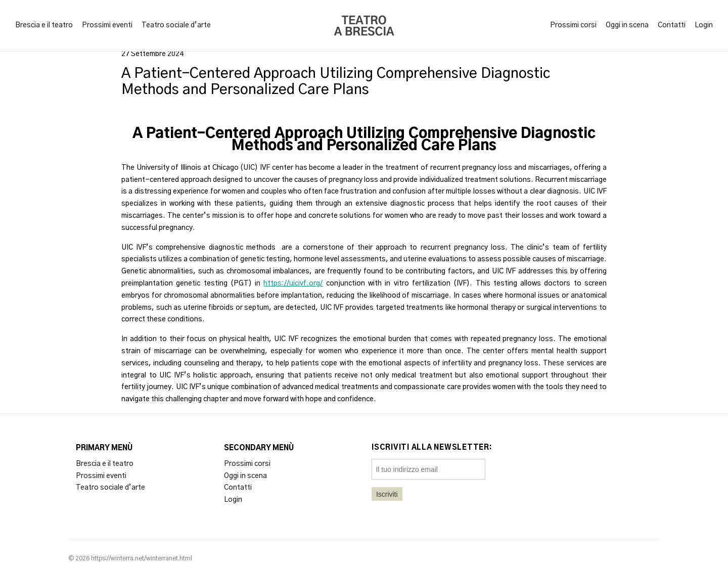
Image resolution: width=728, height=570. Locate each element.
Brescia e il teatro (44, 25)
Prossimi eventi (107, 25)
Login (704, 25)
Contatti (672, 25)
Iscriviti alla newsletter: (432, 448)
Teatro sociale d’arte (176, 25)
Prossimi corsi (573, 25)
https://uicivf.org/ (293, 283)
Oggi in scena (627, 25)
